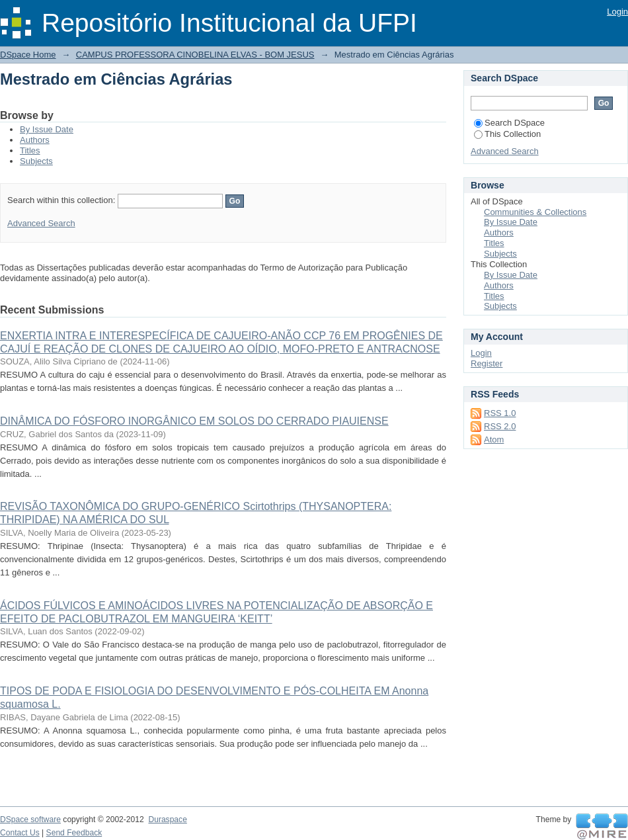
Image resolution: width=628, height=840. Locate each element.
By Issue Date (47, 129)
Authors (35, 140)
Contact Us (20, 833)
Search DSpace (509, 123)
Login (617, 12)
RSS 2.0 (500, 426)
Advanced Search (41, 223)
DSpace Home (28, 55)
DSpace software (30, 819)
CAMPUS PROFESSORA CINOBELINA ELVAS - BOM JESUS (195, 55)
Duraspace (167, 819)
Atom (494, 440)
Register (487, 363)
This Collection (507, 134)
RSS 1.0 (500, 413)
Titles (30, 150)
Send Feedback (74, 833)
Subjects (36, 161)
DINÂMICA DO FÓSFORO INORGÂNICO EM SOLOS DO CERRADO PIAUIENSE (194, 421)
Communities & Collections (535, 212)
